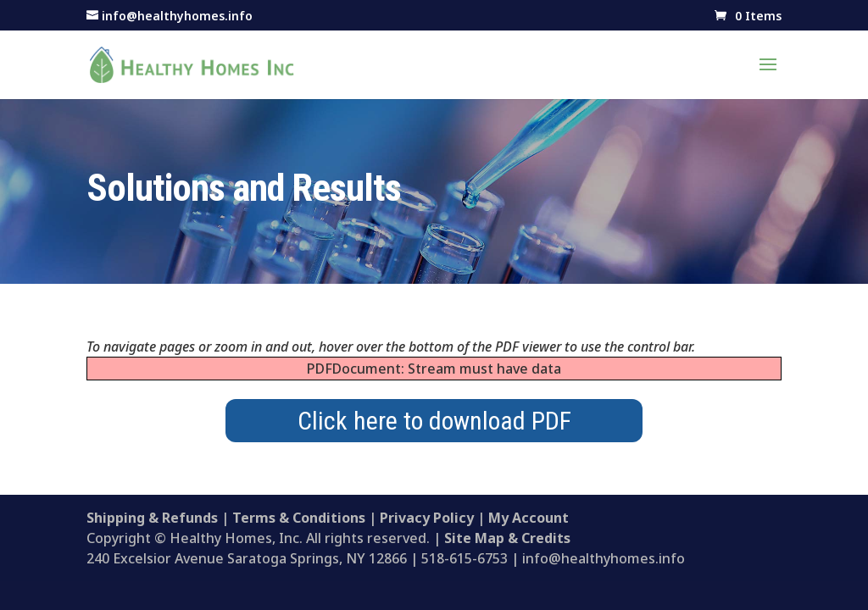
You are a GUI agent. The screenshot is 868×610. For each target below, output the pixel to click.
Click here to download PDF (434, 421)
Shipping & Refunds (152, 518)
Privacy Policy (427, 518)
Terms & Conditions (299, 518)
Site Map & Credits (507, 538)
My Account (529, 518)
